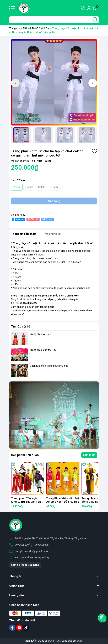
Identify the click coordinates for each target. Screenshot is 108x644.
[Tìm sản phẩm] (54, 20)
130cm (29, 187)
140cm (42, 187)
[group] (54, 82)
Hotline (83, 8)
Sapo (80, 641)
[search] (95, 20)
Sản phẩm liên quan (25, 455)
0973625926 (42, 545)
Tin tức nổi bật (21, 326)
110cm (54, 187)
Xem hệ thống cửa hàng (25, 565)
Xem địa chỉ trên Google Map (32, 558)
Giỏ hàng (97, 8)
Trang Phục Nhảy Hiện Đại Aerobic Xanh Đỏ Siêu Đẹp (63, 500)
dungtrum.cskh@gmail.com (31, 551)
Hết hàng (54, 201)
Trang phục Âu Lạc (40, 334)
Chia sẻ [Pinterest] (33, 219)
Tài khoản (89, 8)
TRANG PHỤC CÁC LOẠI (36, 29)
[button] (93, 83)
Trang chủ (15, 29)
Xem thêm (89, 455)
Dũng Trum (54, 641)
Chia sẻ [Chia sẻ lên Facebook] (18, 219)
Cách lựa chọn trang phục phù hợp (49, 366)
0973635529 (22, 545)
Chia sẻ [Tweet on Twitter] (47, 219)
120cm (17, 187)
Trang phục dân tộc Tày (43, 350)
